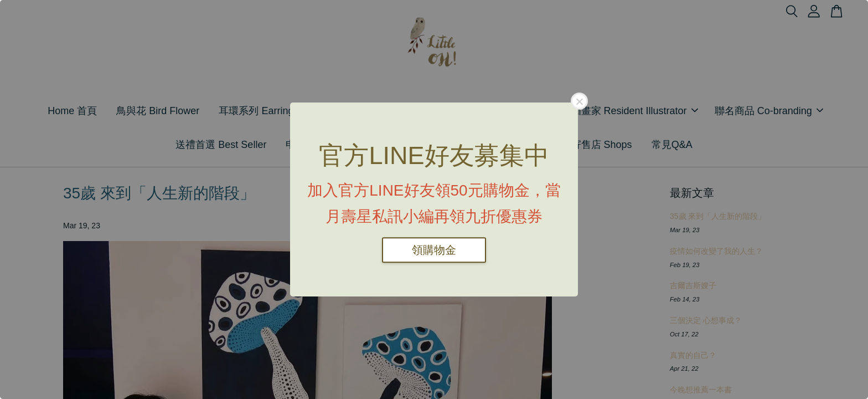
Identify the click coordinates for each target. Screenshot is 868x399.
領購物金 (434, 250)
